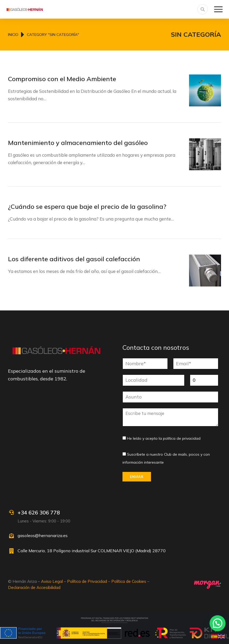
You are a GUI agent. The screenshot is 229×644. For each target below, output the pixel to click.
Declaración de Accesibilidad (34, 587)
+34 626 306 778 (39, 512)
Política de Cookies (129, 581)
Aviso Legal (52, 581)
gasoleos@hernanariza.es (43, 535)
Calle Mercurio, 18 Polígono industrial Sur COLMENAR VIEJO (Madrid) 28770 (92, 551)
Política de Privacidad (87, 581)
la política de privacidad (180, 438)
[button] (218, 623)
